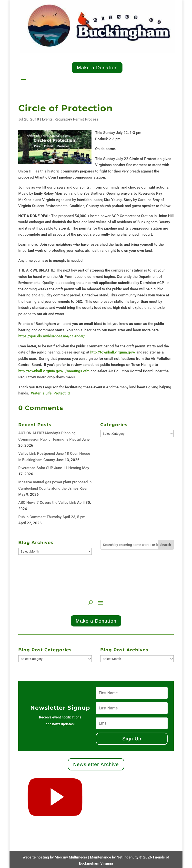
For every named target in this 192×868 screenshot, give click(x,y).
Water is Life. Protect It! (50, 393)
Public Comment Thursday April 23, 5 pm (52, 517)
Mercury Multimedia (71, 857)
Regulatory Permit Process (76, 119)
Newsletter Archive (96, 764)
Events (47, 119)
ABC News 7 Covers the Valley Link (47, 503)
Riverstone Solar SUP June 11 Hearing (50, 468)
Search (166, 545)
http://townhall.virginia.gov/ (113, 352)
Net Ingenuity (127, 857)
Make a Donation (97, 68)
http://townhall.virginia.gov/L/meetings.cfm (54, 371)
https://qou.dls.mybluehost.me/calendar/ (52, 336)
